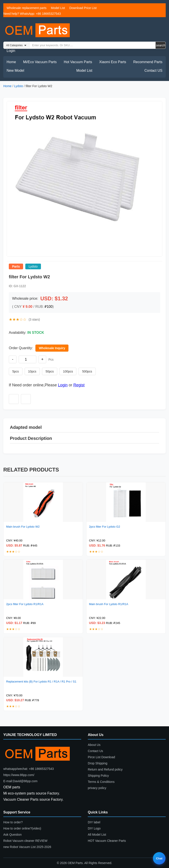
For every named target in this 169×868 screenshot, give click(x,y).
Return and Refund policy (105, 769)
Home (11, 62)
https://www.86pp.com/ (19, 775)
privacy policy (97, 788)
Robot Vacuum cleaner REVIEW (25, 841)
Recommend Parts (148, 62)
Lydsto (19, 86)
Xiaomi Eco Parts (113, 62)
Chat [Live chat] (159, 858)
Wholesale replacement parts (27, 8)
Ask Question (12, 835)
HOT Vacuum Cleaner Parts (107, 841)
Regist (79, 385)
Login (11, 51)
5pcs (16, 371)
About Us (94, 745)
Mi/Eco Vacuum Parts (40, 62)
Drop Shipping (98, 763)
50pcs (50, 371)
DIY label (94, 822)
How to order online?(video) (22, 828)
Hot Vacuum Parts (78, 62)
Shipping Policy (98, 776)
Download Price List (83, 8)
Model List (58, 8)
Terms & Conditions (101, 782)
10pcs (32, 371)
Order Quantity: (21, 348)
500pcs (87, 371)
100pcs (68, 371)
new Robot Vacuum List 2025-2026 (27, 847)
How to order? (13, 822)
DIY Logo (94, 828)
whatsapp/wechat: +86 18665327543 (28, 769)
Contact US (153, 71)
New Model (15, 71)
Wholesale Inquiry (52, 348)
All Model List (97, 835)
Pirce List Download (101, 757)
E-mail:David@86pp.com (20, 781)
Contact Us (95, 751)
